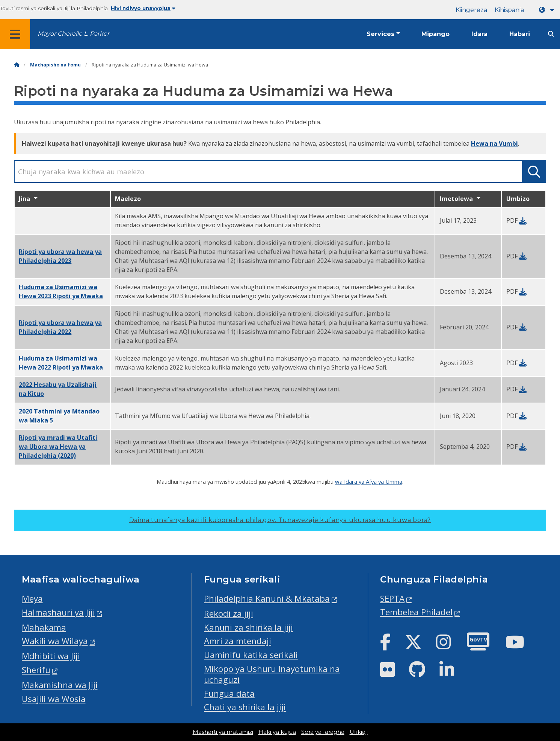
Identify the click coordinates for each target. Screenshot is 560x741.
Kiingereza (471, 10)
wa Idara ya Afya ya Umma (369, 481)
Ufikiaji (359, 732)
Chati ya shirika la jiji (245, 707)
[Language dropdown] (548, 10)
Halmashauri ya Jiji (58, 612)
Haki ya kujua (277, 732)
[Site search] (551, 34)
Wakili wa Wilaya (55, 641)
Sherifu (36, 670)
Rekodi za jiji (229, 613)
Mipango (435, 34)
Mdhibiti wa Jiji (51, 656)
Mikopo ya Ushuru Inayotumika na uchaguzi (272, 674)
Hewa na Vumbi (494, 143)
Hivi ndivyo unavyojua (143, 8)
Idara (479, 34)
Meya (32, 598)
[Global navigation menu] (15, 34)
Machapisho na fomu (55, 65)
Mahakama (44, 627)
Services (380, 34)
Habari (520, 34)
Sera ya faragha (323, 732)
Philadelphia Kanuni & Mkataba (267, 598)
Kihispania (509, 10)
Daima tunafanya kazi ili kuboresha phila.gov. (280, 520)
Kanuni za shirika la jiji (248, 627)
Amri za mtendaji (238, 641)
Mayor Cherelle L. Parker (73, 34)
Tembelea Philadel (416, 612)
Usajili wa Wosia (54, 699)
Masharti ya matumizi (223, 732)
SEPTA (392, 598)
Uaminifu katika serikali (251, 655)
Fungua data (229, 693)
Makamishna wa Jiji (60, 685)
